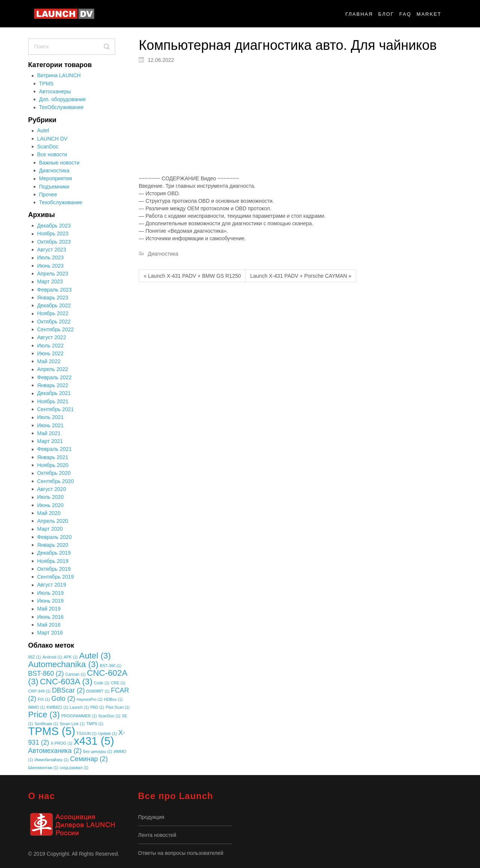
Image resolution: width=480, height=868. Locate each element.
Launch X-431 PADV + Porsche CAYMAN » (301, 276)
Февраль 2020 (54, 537)
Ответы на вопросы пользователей (181, 853)
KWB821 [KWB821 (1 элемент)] (57, 707)
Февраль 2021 (54, 449)
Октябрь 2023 (54, 242)
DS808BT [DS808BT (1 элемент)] (98, 691)
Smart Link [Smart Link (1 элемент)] (72, 724)
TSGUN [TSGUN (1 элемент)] (86, 733)
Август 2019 (52, 585)
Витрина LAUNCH (59, 75)
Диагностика (54, 171)
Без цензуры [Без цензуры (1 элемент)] (97, 751)
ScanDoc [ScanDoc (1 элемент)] (109, 716)
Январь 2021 (53, 457)
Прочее (48, 195)
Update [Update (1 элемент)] (108, 733)
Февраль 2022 (54, 377)
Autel (43, 130)
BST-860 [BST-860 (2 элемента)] (46, 673)
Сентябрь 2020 (55, 481)
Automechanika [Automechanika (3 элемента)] (63, 664)
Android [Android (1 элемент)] (52, 657)
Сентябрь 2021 (55, 409)
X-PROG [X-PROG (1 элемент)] (61, 743)
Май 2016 (49, 625)
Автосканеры (55, 91)
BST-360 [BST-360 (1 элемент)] (110, 666)
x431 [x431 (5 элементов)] (94, 741)
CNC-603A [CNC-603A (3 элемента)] (66, 682)
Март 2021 (50, 441)
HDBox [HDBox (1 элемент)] (113, 699)
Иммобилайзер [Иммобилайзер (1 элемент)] (52, 760)
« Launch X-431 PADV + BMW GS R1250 (192, 276)
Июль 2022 (50, 346)
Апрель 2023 (53, 274)
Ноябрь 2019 (53, 561)
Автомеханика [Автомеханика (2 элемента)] (55, 751)
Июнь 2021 (50, 425)
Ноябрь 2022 (53, 313)
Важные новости (59, 163)
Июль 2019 (50, 593)
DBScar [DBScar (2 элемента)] (68, 690)
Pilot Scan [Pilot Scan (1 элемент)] (118, 707)
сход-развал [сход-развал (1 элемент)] (74, 768)
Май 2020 (49, 513)
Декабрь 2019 (54, 553)
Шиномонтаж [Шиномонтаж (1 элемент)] (43, 768)
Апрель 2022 (53, 369)
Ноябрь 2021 (53, 401)
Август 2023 (52, 250)
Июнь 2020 (50, 505)
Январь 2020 (53, 545)
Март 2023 (50, 281)
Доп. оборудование (62, 99)
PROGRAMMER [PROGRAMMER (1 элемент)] (79, 716)
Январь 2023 (53, 298)
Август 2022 (52, 337)
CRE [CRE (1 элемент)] (118, 683)
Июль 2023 (50, 257)
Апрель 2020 (53, 521)
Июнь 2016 (50, 617)
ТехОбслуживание (61, 107)
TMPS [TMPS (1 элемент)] (95, 724)
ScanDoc (48, 147)
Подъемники (54, 187)
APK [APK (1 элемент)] (71, 657)
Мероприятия (55, 178)
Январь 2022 (53, 385)
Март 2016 (50, 633)
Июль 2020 (50, 497)
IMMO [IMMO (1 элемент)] (37, 707)
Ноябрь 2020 (53, 465)
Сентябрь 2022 (55, 329)
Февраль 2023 (54, 290)
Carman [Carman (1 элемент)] (75, 674)
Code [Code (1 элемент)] (101, 683)
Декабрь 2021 (54, 393)
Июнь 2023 (50, 266)
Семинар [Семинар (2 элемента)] (89, 759)
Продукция (151, 817)
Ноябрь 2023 (53, 233)
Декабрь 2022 (54, 305)
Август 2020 (52, 489)
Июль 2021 (50, 417)
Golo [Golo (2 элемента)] (63, 699)
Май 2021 (49, 433)
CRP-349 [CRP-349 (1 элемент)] (39, 691)
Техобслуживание (61, 202)
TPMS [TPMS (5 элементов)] (52, 731)
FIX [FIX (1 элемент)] (44, 699)
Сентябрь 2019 (55, 577)
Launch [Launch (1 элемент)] (79, 707)
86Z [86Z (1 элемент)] (34, 657)
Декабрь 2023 (54, 226)
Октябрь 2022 (54, 322)
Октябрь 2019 (54, 569)
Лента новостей (157, 835)
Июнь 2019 (50, 601)
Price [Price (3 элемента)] (44, 715)
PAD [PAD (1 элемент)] (97, 707)
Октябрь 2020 (54, 473)
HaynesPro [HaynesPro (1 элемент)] (90, 699)
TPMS (46, 84)
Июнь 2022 (50, 353)
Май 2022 (49, 361)
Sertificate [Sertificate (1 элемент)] (46, 724)
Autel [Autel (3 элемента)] (95, 656)
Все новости (52, 154)
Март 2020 (50, 529)
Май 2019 (49, 609)
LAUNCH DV (52, 139)
